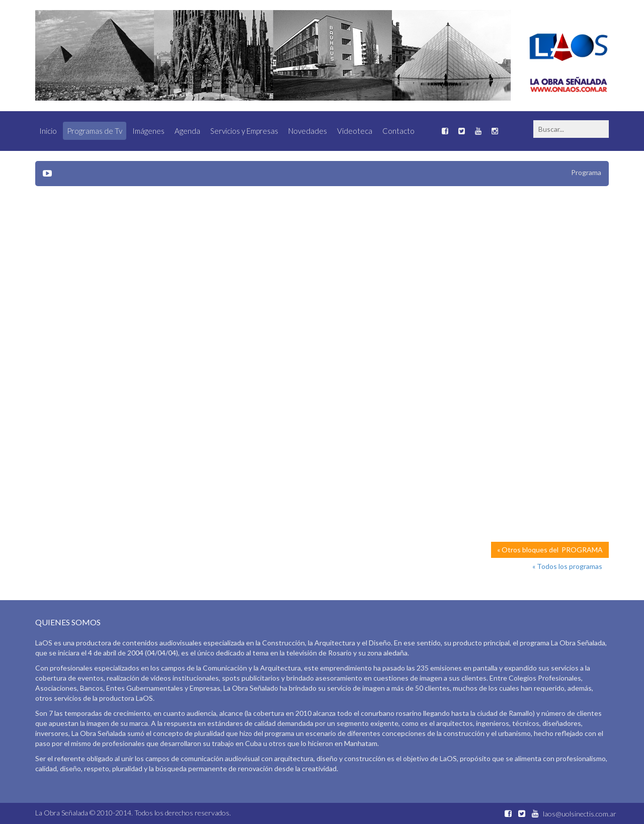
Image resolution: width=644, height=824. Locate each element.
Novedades (308, 131)
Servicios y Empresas (244, 131)
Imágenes (148, 131)
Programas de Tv (95, 131)
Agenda (187, 131)
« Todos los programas (567, 566)
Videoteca (355, 131)
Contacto (398, 131)
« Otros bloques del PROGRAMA (550, 550)
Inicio (48, 131)
